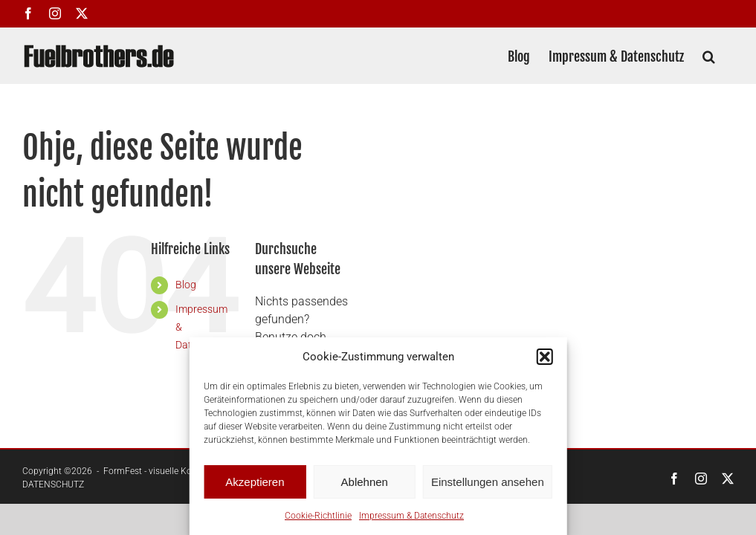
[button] (545, 357)
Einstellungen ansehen (488, 482)
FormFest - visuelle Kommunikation (174, 471)
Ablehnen (365, 482)
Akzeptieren (255, 482)
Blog (186, 285)
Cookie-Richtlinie (318, 516)
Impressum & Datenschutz (411, 516)
